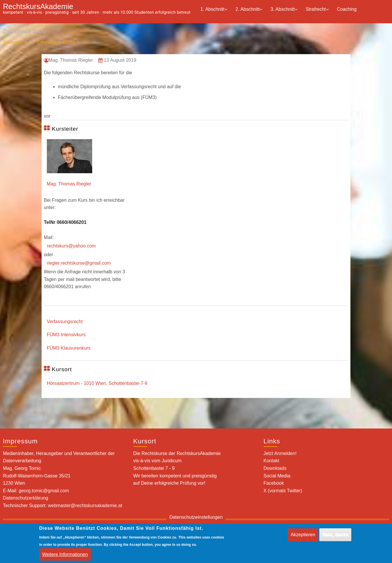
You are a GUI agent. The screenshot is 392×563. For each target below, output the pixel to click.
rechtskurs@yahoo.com (71, 246)
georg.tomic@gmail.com (44, 491)
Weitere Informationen (65, 554)
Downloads (275, 468)
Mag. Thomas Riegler (69, 184)
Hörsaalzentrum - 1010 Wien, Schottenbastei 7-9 (97, 383)
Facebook (274, 483)
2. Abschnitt (249, 9)
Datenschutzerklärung (26, 498)
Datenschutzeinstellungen (196, 517)
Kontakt (271, 461)
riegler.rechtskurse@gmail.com (79, 263)
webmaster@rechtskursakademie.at (85, 506)
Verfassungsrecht (65, 322)
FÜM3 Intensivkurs (66, 335)
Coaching (347, 9)
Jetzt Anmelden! (280, 453)
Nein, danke (335, 535)
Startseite (13, 43)
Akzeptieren (303, 535)
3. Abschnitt (284, 9)
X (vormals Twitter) (283, 491)
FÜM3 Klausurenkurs (69, 348)
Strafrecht (317, 9)
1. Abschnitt (214, 9)
